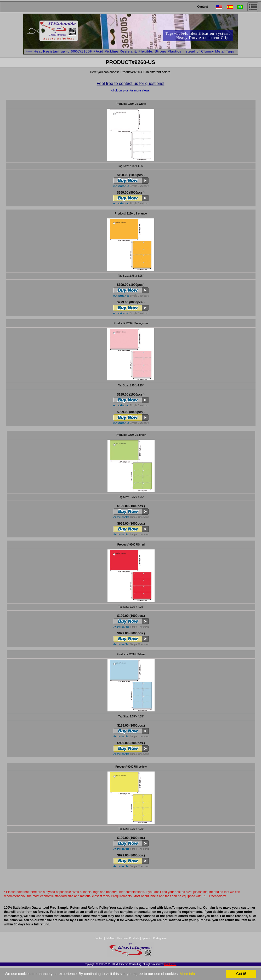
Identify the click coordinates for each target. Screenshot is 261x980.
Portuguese (160, 938)
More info (187, 974)
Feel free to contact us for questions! (131, 83)
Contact (203, 7)
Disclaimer (170, 964)
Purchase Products (129, 938)
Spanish (146, 938)
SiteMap (111, 938)
